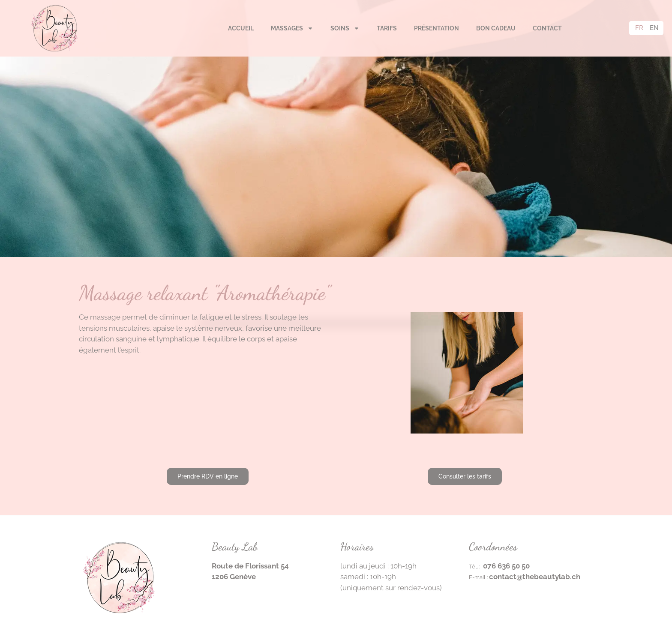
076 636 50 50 (506, 566)
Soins (345, 28)
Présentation (436, 28)
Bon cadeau (496, 28)
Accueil (241, 28)
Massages (292, 28)
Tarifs (387, 28)
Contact (547, 28)
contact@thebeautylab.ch (535, 577)
